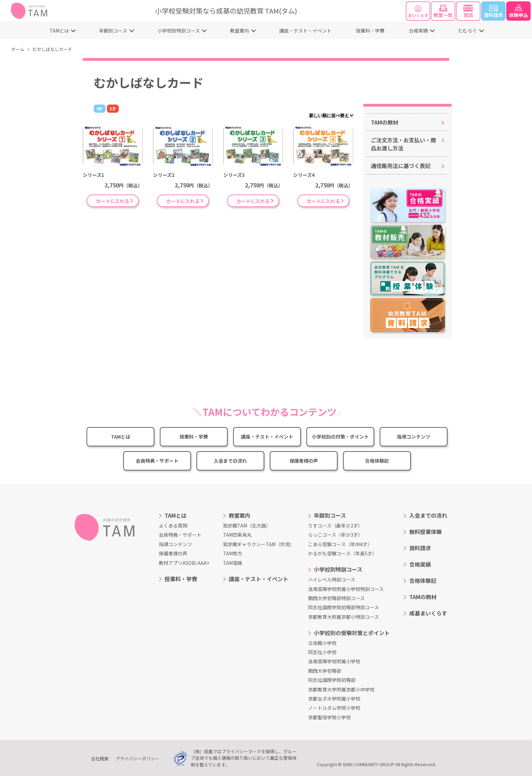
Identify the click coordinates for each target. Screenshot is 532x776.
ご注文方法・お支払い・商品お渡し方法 (403, 144)
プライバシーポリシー (137, 759)
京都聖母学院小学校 (329, 717)
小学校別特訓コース (179, 31)
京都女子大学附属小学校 (334, 699)
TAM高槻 (233, 563)
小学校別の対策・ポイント (340, 437)
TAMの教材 (385, 122)
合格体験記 (377, 461)
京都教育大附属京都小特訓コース (344, 617)
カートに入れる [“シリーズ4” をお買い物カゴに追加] (323, 201)
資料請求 (493, 12)
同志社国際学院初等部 (332, 680)
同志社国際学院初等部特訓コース (344, 607)
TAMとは (59, 31)
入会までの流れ (230, 461)
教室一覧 (443, 12)
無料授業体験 (425, 532)
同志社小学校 (322, 652)
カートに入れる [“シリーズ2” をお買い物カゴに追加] (183, 201)
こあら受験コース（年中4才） (340, 544)
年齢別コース (113, 31)
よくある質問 (173, 525)
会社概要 (100, 759)
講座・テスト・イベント (305, 31)
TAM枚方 (233, 553)
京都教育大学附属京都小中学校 (341, 689)
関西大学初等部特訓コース (336, 598)
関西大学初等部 (325, 671)
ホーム (18, 49)
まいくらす (418, 12)
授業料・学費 (370, 31)
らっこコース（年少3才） (335, 535)
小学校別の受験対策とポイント (352, 633)
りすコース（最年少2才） (335, 525)
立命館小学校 (322, 643)
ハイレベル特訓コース (332, 579)
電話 (468, 12)
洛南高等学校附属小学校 (334, 661)
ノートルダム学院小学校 (334, 708)
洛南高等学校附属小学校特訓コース (346, 589)
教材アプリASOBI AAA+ (184, 563)
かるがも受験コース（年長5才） (343, 553)
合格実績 (418, 31)
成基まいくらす (428, 613)
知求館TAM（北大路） (247, 525)
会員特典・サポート (157, 461)
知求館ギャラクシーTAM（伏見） (259, 544)
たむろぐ (468, 31)
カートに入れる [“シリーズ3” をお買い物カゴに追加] (253, 201)
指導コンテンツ (414, 437)
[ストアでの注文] (331, 116)
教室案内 (240, 31)
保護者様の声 (304, 461)
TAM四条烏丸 (237, 535)
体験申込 (518, 12)
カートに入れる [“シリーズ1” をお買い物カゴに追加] (113, 201)
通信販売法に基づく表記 (401, 166)
